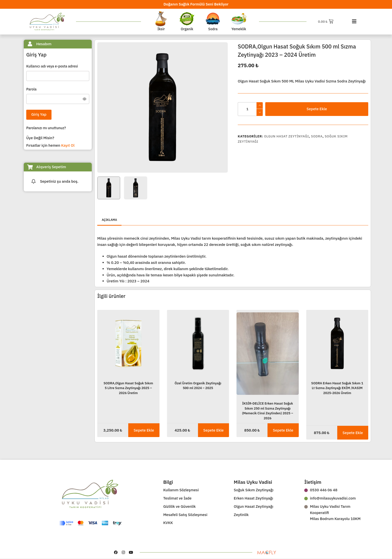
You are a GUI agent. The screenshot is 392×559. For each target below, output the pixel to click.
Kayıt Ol (68, 145)
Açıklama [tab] (109, 220)
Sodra (317, 136)
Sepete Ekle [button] (144, 430)
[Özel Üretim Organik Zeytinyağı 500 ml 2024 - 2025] (198, 343)
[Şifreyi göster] (84, 99)
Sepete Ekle (317, 109)
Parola (32, 89)
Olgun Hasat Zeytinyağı (286, 136)
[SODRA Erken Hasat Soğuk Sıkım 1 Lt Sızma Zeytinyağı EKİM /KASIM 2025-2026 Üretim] (337, 343)
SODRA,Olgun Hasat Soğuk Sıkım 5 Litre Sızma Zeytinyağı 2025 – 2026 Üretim (128, 388)
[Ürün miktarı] (250, 109)
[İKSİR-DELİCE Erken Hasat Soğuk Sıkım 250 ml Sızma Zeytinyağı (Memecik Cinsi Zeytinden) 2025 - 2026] (268, 354)
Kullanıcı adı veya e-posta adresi (52, 66)
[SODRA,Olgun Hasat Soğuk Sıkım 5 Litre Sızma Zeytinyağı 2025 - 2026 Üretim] (128, 343)
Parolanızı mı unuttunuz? (46, 128)
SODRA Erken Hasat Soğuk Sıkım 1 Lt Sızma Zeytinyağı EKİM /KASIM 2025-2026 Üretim (337, 388)
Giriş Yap (39, 114)
